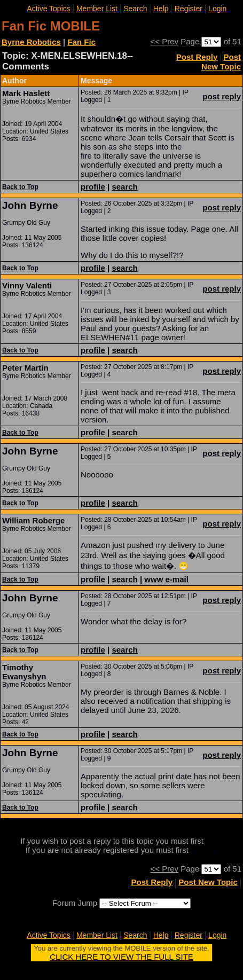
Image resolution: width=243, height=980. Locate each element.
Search (135, 9)
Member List (97, 9)
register (204, 850)
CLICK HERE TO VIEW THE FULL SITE (121, 957)
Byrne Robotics (31, 42)
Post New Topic (221, 62)
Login (217, 9)
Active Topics (48, 9)
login (214, 841)
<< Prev (165, 41)
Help (161, 9)
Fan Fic (81, 42)
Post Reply (197, 57)
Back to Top (20, 187)
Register (189, 9)
